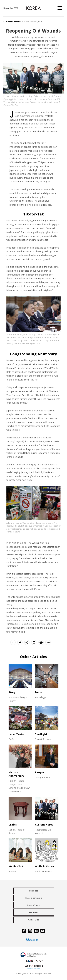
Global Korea (34, 920)
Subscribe (34, 891)
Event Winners (34, 905)
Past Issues (34, 912)
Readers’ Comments (34, 898)
